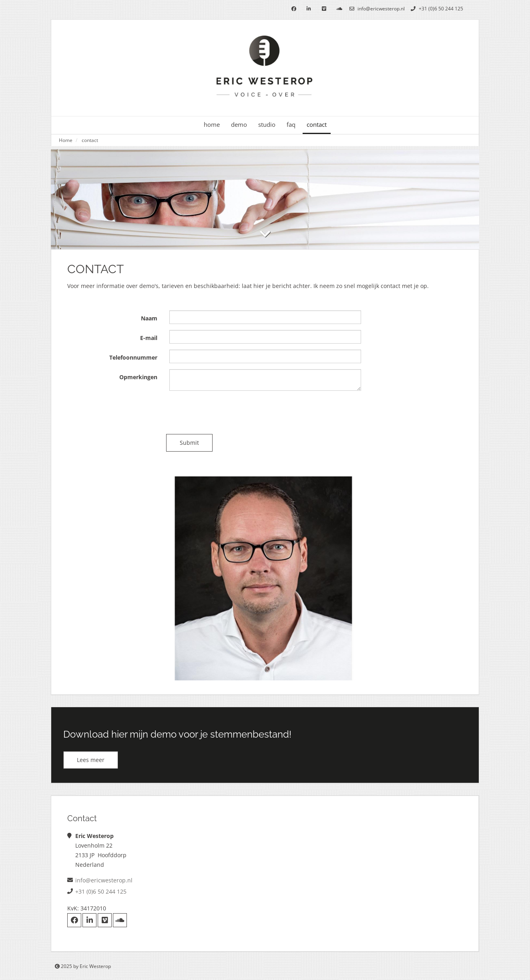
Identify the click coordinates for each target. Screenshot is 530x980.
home (212, 125)
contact (317, 125)
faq (291, 125)
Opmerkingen (138, 377)
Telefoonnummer (133, 357)
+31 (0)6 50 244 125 (436, 9)
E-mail (149, 338)
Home (66, 140)
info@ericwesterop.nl (376, 9)
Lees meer (91, 760)
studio (267, 125)
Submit (193, 443)
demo (239, 125)
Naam (149, 318)
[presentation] (230, 412)
